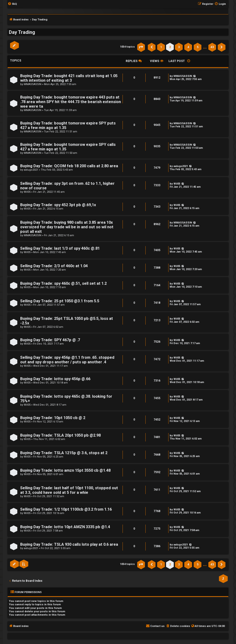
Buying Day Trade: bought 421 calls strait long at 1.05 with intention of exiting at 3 (69, 78)
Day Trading (22, 32)
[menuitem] (12, 4)
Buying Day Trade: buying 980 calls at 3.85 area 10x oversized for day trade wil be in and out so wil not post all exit (67, 227)
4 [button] (188, 47)
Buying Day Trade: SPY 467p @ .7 (50, 340)
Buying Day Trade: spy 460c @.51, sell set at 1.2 (63, 283)
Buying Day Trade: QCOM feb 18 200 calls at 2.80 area (69, 166)
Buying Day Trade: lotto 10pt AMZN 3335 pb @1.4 (65, 527)
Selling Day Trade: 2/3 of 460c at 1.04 (54, 266)
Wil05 (27, 192)
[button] (141, 47)
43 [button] (212, 47)
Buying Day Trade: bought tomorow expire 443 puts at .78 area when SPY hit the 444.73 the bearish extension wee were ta (71, 102)
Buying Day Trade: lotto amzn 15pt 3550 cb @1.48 (65, 470)
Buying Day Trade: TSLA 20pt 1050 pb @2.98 (60, 435)
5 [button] (198, 47)
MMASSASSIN (33, 84)
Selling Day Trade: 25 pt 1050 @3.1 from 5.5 (60, 301)
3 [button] (179, 47)
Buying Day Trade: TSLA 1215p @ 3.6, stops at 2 (64, 453)
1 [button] (161, 47)
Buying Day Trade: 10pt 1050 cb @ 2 (53, 418)
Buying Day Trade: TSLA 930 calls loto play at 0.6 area (69, 544)
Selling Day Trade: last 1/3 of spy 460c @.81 (60, 248)
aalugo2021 (31, 170)
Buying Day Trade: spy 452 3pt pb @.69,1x (58, 205)
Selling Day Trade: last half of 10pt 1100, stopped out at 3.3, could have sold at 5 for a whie (69, 490)
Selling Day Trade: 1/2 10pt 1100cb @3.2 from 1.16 (66, 509)
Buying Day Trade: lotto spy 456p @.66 (55, 379)
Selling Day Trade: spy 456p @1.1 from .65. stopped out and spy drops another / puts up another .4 (67, 360)
